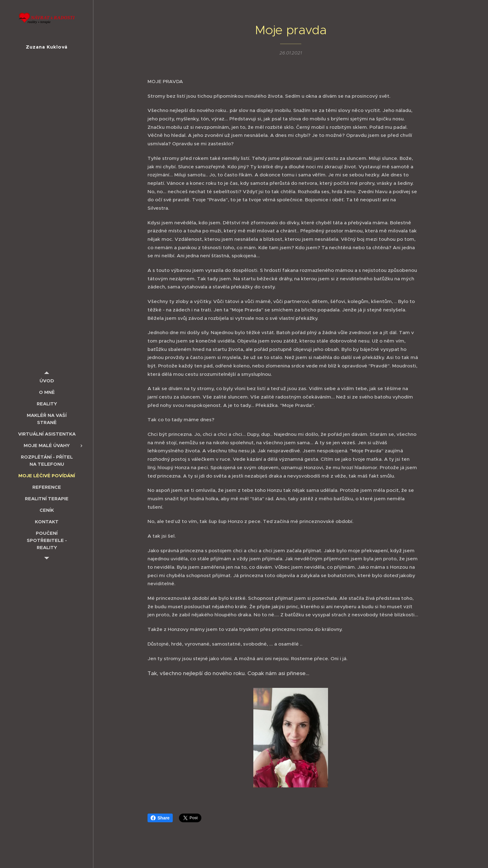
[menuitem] (47, 381)
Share (160, 818)
